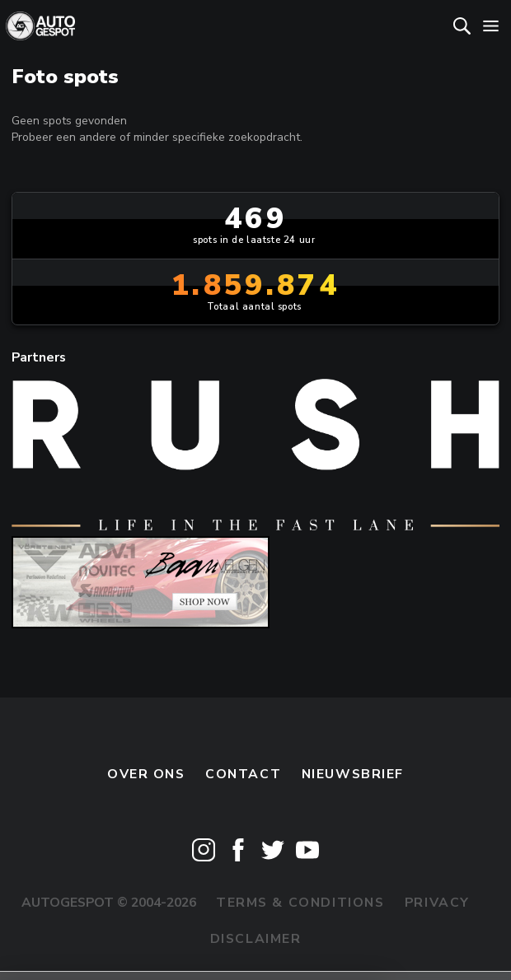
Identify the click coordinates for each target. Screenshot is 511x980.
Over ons (146, 774)
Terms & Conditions (300, 903)
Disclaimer (256, 939)
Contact (243, 774)
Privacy (437, 903)
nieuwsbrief (353, 774)
